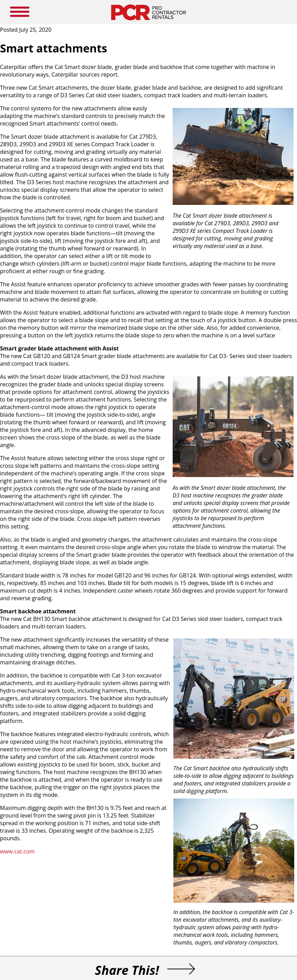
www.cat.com (17, 851)
